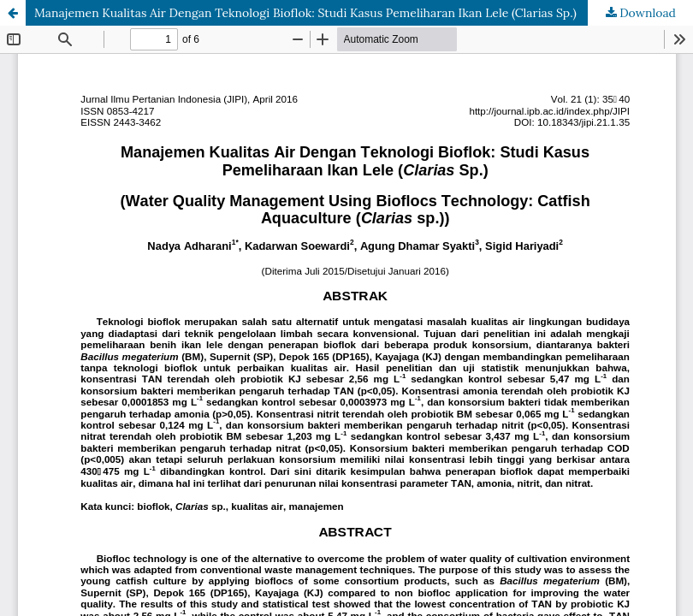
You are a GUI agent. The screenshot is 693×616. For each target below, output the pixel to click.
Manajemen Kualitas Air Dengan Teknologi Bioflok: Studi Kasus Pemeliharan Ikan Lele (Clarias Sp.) (305, 13)
